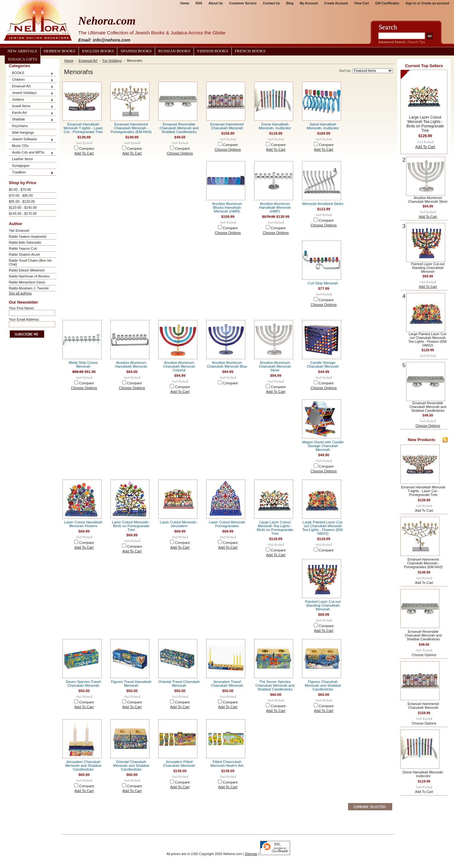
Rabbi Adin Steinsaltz (25, 242)
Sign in (411, 3)
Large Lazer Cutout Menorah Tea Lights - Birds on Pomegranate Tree (275, 528)
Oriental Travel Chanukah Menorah (179, 684)
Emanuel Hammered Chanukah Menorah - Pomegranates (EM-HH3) (131, 128)
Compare (87, 149)
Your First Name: (22, 308)
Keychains (20, 126)
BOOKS (31, 73)
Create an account (435, 3)
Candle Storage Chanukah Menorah (323, 364)
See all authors (20, 293)
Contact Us (271, 3)
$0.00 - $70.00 (20, 189)
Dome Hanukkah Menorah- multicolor (275, 126)
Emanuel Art (31, 87)
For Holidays (112, 61)
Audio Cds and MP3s (31, 153)
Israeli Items (31, 106)
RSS (199, 3)
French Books (250, 51)
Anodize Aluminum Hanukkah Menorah (131, 364)
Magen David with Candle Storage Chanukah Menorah (323, 446)
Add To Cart (84, 153)
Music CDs (20, 146)
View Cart (362, 3)
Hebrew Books (60, 51)
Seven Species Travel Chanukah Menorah (83, 684)
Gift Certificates (387, 3)
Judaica (31, 100)
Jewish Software (31, 140)
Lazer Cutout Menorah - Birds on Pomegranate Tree (131, 526)
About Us (215, 3)
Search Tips (416, 42)
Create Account (336, 3)
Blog (290, 3)
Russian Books (174, 51)
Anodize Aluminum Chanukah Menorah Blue (227, 364)
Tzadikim (31, 173)
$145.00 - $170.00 (23, 213)
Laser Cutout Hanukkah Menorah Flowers (83, 524)
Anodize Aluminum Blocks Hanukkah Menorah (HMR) (227, 207)
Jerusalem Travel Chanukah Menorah (227, 684)
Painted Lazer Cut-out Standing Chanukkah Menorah (323, 605)
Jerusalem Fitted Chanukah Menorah (179, 764)
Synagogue (21, 166)
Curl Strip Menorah (323, 283)
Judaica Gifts (23, 59)
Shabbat (31, 120)
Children (31, 80)
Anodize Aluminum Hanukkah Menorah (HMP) (275, 207)
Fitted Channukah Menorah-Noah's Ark (227, 764)
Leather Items (23, 159)
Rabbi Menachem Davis (27, 282)
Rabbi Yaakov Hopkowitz (28, 236)
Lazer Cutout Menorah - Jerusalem (179, 524)
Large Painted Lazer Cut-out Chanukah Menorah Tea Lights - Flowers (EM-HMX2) (323, 528)
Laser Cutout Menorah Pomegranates (227, 524)
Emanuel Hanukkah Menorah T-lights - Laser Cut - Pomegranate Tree (83, 128)
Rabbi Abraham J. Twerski (29, 288)
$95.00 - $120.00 (22, 201)
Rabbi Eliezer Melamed (26, 270)
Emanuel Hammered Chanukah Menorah (227, 126)
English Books (98, 51)
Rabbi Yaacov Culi (23, 248)
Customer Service (243, 3)
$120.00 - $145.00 (23, 207)
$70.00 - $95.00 (21, 195)
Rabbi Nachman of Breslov (29, 276)
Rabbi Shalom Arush (24, 254)
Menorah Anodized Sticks (323, 204)
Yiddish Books (213, 51)
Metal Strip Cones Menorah (83, 364)
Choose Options (180, 153)
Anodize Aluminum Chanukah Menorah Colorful (179, 366)
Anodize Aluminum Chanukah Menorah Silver (275, 366)
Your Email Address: (24, 319)
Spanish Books (136, 51)
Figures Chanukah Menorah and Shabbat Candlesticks (323, 685)
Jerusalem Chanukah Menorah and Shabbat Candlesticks (83, 766)
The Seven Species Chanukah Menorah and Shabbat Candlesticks (275, 685)
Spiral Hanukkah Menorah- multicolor (323, 126)
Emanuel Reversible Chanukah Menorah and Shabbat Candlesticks (179, 128)
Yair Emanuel (19, 230)
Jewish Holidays (31, 93)
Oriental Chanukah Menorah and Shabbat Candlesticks (131, 766)
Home (185, 3)
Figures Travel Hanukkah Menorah (131, 684)
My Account (309, 3)
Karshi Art (31, 113)
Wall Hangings (23, 132)
